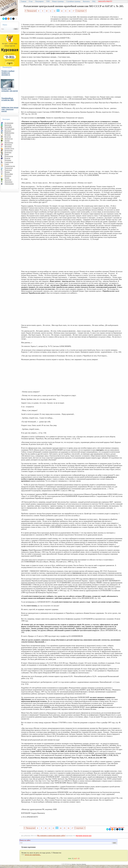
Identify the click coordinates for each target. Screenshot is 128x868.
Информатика (9, 133)
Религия (7, 158)
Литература (9, 139)
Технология (9, 168)
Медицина (8, 145)
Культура (8, 137)
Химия (7, 178)
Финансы (8, 176)
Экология (8, 180)
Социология (9, 162)
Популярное (40, 1)
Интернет (8, 131)
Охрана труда (9, 148)
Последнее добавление (81, 864)
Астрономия (9, 123)
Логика (7, 141)
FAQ (94, 1)
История (8, 135)
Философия (9, 174)
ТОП (48, 1)
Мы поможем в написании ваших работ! (51, 836)
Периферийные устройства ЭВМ (8, 99)
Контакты (86, 1)
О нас (31, 1)
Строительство (10, 166)
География (8, 127)
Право (7, 154)
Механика (8, 146)
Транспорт (8, 170)
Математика (9, 143)
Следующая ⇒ (81, 11)
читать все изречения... (33, 855)
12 (54, 11)
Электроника (9, 184)
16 (70, 11)
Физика (7, 172)
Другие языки (9, 129)
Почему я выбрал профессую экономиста (8, 73)
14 (62, 11)
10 (47, 11)
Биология (8, 125)
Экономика (8, 182)
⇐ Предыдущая (31, 11)
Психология (9, 156)
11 (50, 11)
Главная (23, 1)
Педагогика (9, 150)
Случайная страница (73, 1)
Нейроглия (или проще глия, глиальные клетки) (10, 109)
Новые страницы (58, 1)
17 (73, 11)
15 (66, 11)
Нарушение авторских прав (84, 836)
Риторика (8, 160)
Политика (8, 152)
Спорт (7, 164)
